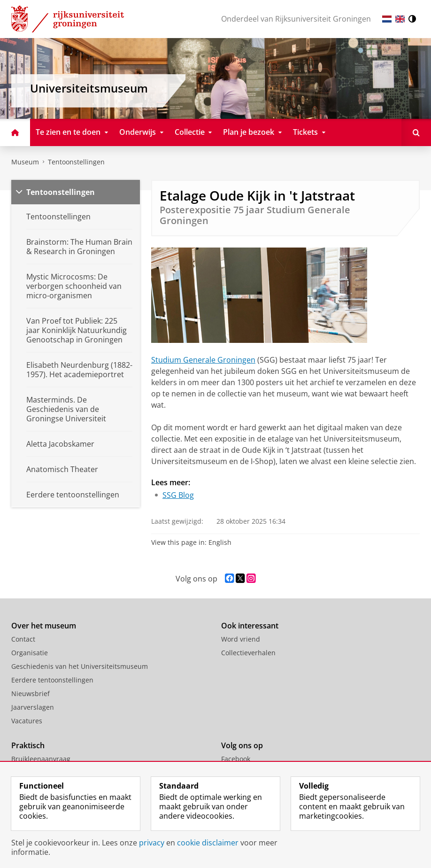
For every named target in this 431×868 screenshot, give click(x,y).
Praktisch (28, 745)
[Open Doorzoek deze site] (416, 132)
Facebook (236, 759)
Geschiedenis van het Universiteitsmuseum (80, 666)
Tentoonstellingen (76, 162)
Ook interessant (250, 626)
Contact (23, 639)
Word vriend (241, 639)
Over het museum (44, 626)
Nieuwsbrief (31, 694)
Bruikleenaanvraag (41, 759)
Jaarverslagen (33, 707)
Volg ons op (242, 745)
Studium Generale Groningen (203, 360)
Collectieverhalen (248, 653)
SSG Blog (178, 495)
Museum (25, 162)
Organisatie (30, 653)
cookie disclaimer (208, 843)
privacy (152, 843)
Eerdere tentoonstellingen (52, 680)
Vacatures (27, 721)
